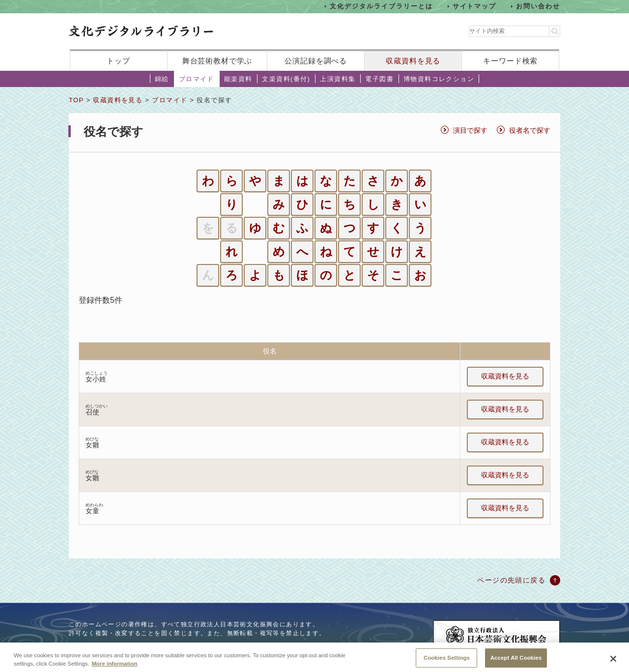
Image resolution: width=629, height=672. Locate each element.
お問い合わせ (538, 6)
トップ (118, 61)
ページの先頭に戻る (511, 580)
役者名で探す (530, 130)
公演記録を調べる (316, 61)
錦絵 (162, 79)
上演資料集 (338, 79)
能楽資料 (238, 79)
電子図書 (379, 79)
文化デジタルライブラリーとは (381, 6)
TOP (76, 100)
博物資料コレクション (439, 79)
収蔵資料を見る (413, 61)
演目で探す (470, 130)
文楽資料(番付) (286, 79)
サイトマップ (475, 6)
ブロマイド (197, 79)
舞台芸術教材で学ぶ (217, 61)
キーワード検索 (510, 61)
